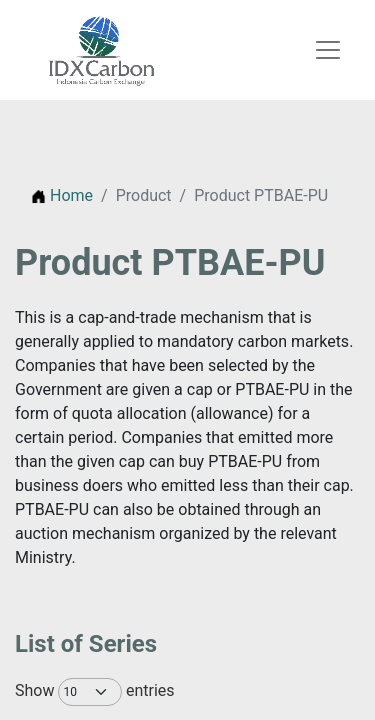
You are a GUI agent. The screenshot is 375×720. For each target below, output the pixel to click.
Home (62, 195)
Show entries (78, 692)
